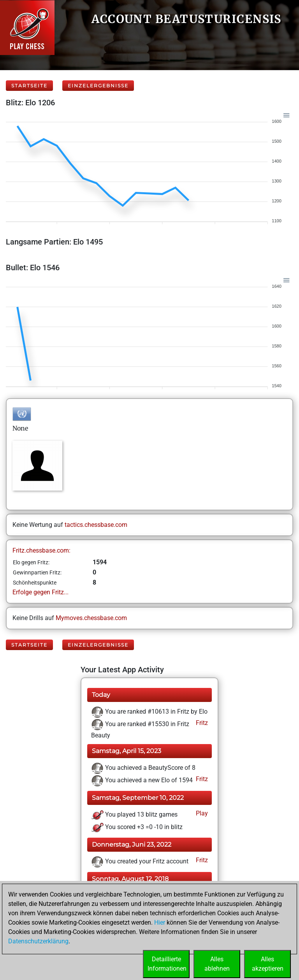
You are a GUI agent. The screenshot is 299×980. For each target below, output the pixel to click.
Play (201, 813)
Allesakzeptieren (268, 964)
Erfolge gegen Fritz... (40, 592)
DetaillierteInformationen (167, 964)
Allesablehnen (217, 964)
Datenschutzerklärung (38, 941)
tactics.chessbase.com (96, 525)
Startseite (29, 86)
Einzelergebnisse (98, 86)
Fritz (201, 723)
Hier (160, 922)
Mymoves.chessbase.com (91, 618)
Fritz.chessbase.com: (41, 550)
